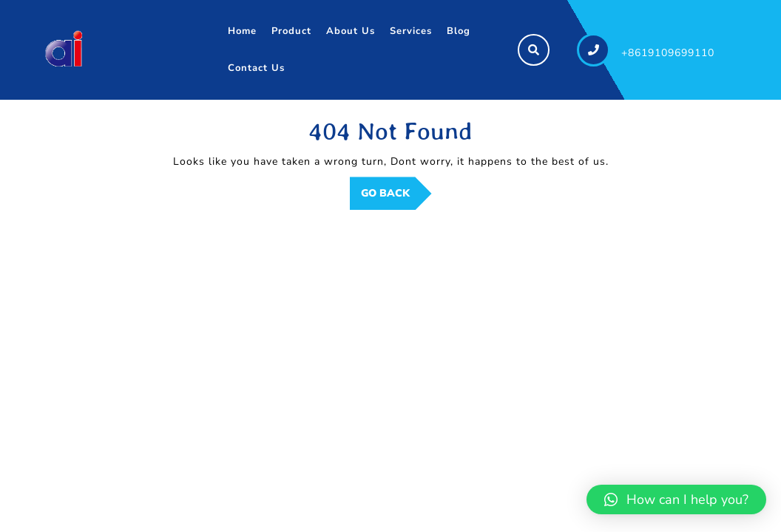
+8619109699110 (668, 53)
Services (411, 31)
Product (291, 31)
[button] (676, 499)
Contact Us (256, 68)
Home (242, 31)
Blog (459, 31)
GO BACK (396, 197)
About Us (351, 31)
